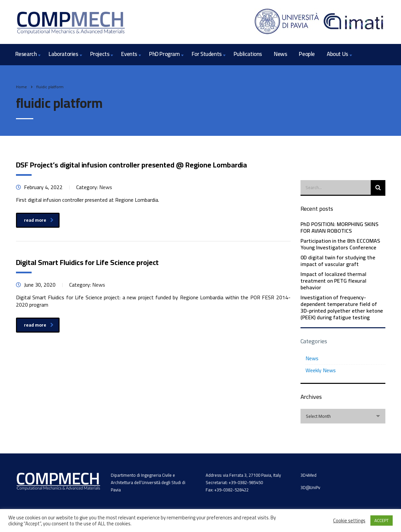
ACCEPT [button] (382, 520)
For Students (207, 54)
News (280, 54)
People (307, 54)
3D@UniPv (310, 487)
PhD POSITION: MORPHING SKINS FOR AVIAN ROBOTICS (339, 227)
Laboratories (63, 54)
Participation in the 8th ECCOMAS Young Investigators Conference (340, 244)
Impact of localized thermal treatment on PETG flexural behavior (333, 281)
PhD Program (164, 54)
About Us (337, 54)
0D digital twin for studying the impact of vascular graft (338, 261)
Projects (100, 54)
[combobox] (343, 416)
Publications (248, 54)
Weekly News (321, 370)
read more (39, 220)
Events (129, 54)
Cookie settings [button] (349, 521)
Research (26, 54)
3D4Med (308, 475)
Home (21, 87)
